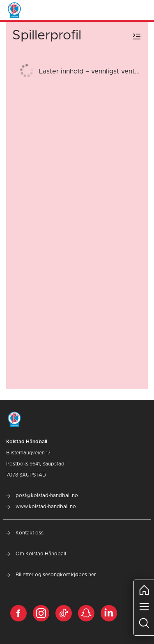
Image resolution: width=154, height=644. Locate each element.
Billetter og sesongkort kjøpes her (51, 575)
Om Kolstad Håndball (36, 554)
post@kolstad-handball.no (42, 495)
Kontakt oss (25, 533)
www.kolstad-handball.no (41, 506)
